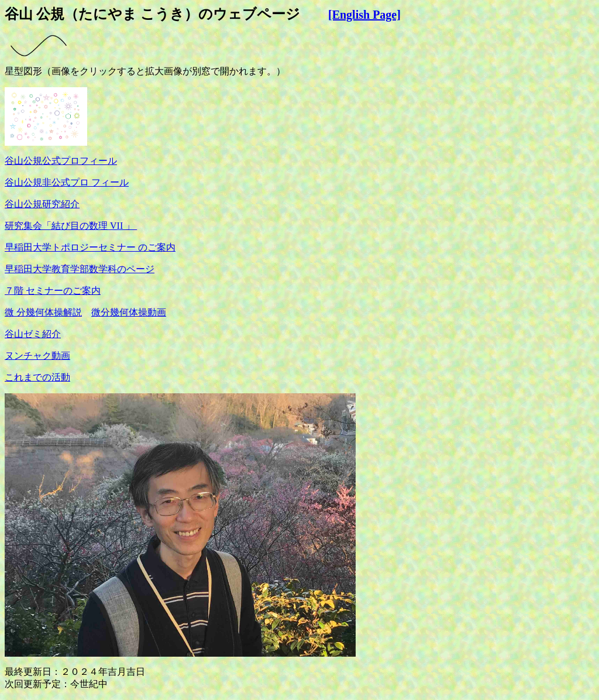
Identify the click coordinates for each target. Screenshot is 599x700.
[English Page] (364, 15)
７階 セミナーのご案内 (53, 291)
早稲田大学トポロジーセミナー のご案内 (90, 247)
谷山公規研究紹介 (42, 204)
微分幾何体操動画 (129, 312)
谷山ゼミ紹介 (33, 334)
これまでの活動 (37, 377)
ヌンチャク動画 (37, 356)
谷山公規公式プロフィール (61, 161)
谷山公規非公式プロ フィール (67, 182)
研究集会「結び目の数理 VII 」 (71, 226)
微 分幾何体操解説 (43, 312)
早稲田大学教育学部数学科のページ (80, 269)
